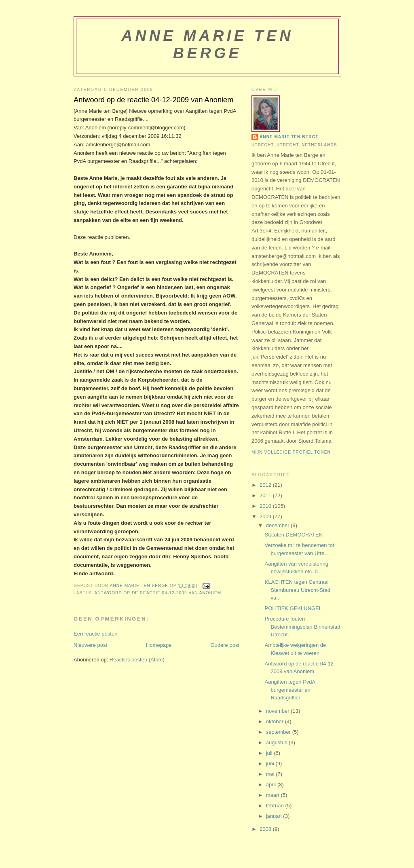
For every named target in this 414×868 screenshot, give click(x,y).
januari (275, 816)
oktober (276, 721)
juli (270, 753)
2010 (266, 506)
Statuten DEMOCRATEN (294, 535)
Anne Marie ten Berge (207, 44)
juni (271, 763)
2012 (266, 485)
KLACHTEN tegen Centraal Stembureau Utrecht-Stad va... (297, 590)
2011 (266, 495)
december (278, 525)
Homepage (159, 645)
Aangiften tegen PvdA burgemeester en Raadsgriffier (290, 690)
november (278, 711)
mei (271, 774)
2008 (266, 829)
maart (274, 795)
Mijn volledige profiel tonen (291, 452)
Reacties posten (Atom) (137, 660)
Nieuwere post (90, 645)
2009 (266, 516)
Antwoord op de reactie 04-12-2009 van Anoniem (158, 593)
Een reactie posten (95, 634)
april (272, 785)
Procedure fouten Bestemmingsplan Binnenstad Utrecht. (302, 627)
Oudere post (225, 645)
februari (276, 806)
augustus (277, 742)
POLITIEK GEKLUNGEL (293, 608)
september (279, 732)
